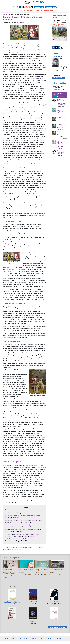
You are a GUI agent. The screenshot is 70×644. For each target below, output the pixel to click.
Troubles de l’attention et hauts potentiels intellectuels (26, 571)
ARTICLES (26, 10)
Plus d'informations (58, 78)
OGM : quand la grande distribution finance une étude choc (24, 539)
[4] (16, 363)
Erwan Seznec (57, 56)
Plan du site (23, 638)
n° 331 (63, 16)
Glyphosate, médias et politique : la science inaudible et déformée (62, 144)
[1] (41, 78)
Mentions (51, 638)
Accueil (5, 14)
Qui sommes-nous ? (11, 638)
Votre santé (12, 620)
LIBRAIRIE (46, 10)
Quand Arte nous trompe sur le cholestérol (62, 152)
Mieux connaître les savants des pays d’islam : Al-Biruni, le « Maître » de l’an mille (10, 572)
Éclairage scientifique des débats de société (62, 119)
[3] (14, 145)
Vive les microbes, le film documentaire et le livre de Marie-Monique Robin (12, 603)
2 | (5, 516)
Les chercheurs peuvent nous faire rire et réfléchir (61, 111)
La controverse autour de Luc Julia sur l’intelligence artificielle (41, 571)
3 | (5, 520)
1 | (5, 509)
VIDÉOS (52, 10)
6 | (5, 534)
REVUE (32, 10)
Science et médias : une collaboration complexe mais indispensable (61, 102)
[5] (11, 395)
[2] (11, 122)
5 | (5, 530)
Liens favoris (34, 638)
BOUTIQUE (39, 10)
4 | (5, 525)
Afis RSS (60, 638)
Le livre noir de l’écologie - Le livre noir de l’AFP (33, 621)
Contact (43, 638)
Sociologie (59, 575)
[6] (20, 410)
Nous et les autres (54, 601)
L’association (17, 10)
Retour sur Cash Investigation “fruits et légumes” (27, 516)
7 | (5, 539)
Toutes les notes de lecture (57, 627)
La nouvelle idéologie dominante (54, 620)
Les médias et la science (62, 94)
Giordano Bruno (33, 601)
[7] (38, 418)
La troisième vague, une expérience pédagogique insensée (56, 571)
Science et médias (21, 22)
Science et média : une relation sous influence (25, 530)
